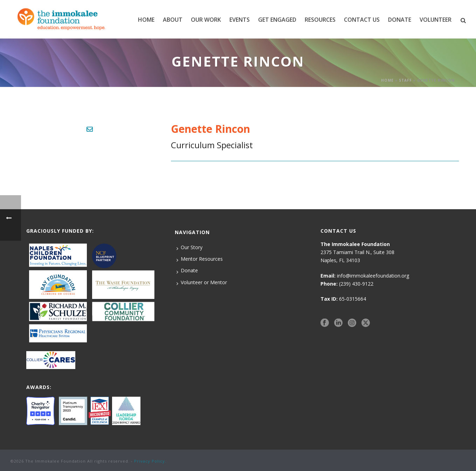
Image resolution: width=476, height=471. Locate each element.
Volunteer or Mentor (202, 282)
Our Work (206, 20)
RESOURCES (320, 20)
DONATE (400, 20)
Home (146, 20)
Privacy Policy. (150, 461)
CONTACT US (362, 20)
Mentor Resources (200, 259)
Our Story (189, 247)
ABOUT (173, 20)
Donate (187, 271)
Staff (405, 80)
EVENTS (240, 20)
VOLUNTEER (436, 20)
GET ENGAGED (277, 20)
